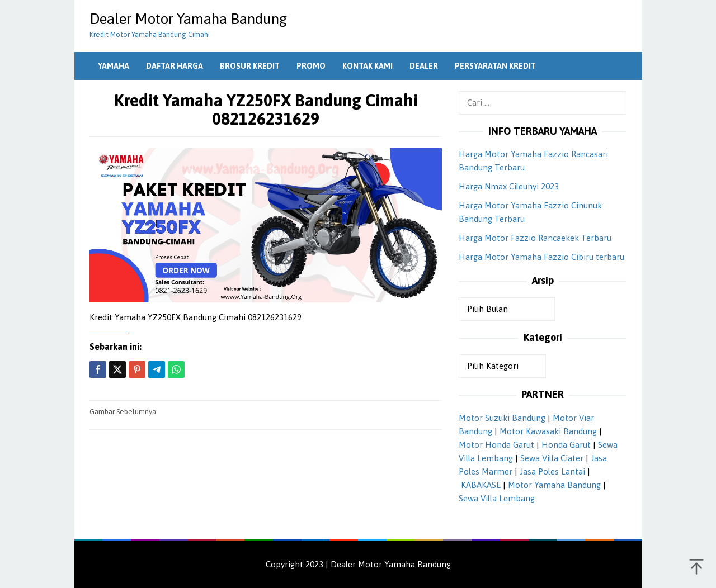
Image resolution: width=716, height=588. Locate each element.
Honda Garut (566, 445)
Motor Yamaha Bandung (554, 485)
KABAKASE (481, 485)
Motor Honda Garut (496, 445)
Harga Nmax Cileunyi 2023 (509, 186)
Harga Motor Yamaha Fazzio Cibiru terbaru (541, 257)
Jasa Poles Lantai (552, 471)
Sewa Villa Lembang (497, 498)
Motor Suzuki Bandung (502, 418)
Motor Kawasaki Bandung (548, 431)
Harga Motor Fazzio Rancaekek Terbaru (535, 238)
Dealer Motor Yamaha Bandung (188, 19)
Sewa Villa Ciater (552, 458)
